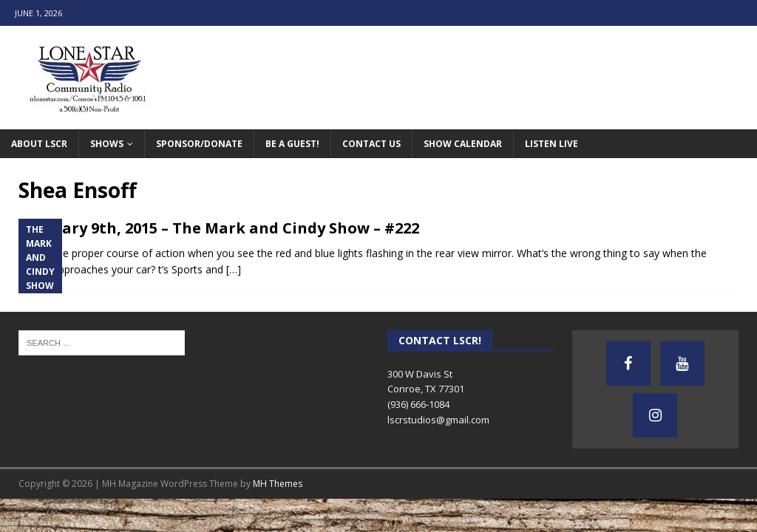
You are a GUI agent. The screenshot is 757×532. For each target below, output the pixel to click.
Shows (107, 144)
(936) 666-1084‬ (418, 404)
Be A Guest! (292, 144)
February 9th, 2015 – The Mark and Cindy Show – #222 (219, 228)
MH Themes (278, 484)
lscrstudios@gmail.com (438, 420)
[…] (234, 269)
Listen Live (551, 144)
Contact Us (371, 144)
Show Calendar (463, 144)
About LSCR (39, 144)
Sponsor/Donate (199, 144)
